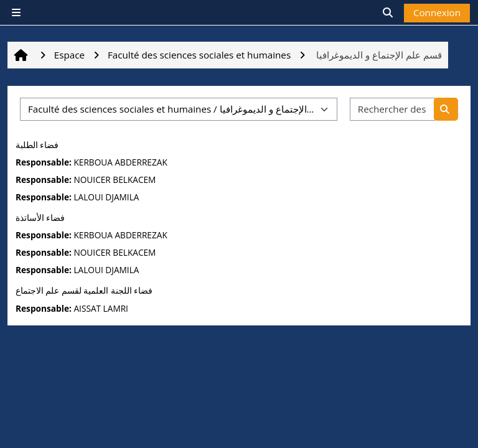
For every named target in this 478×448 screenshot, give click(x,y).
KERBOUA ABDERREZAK (120, 162)
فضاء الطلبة (37, 145)
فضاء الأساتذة (40, 218)
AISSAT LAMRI (101, 308)
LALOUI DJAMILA (106, 197)
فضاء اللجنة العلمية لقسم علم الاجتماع (84, 291)
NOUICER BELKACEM (115, 180)
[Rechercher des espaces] (392, 109)
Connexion (437, 12)
